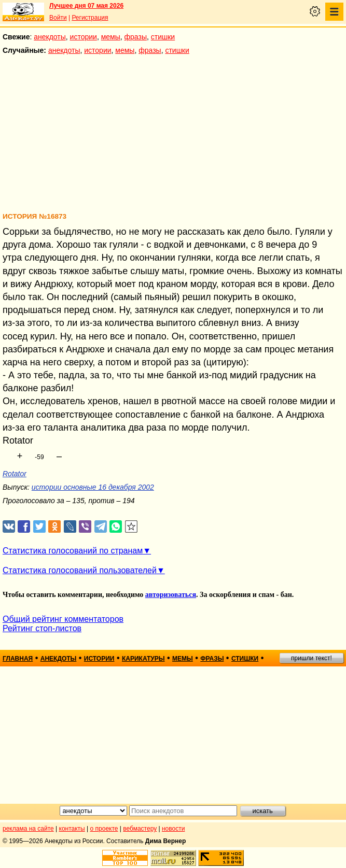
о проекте (104, 829)
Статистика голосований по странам (73, 551)
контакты (72, 829)
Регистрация (90, 18)
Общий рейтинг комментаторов (63, 619)
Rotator (15, 474)
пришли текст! (312, 658)
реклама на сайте (28, 829)
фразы (136, 37)
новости (173, 829)
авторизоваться (171, 595)
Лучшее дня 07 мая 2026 (86, 6)
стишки (163, 37)
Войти (58, 18)
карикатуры (143, 659)
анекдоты (50, 37)
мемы (111, 37)
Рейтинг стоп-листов (42, 628)
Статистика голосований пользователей (80, 570)
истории (84, 37)
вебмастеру (140, 829)
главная (18, 659)
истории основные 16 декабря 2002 (93, 487)
